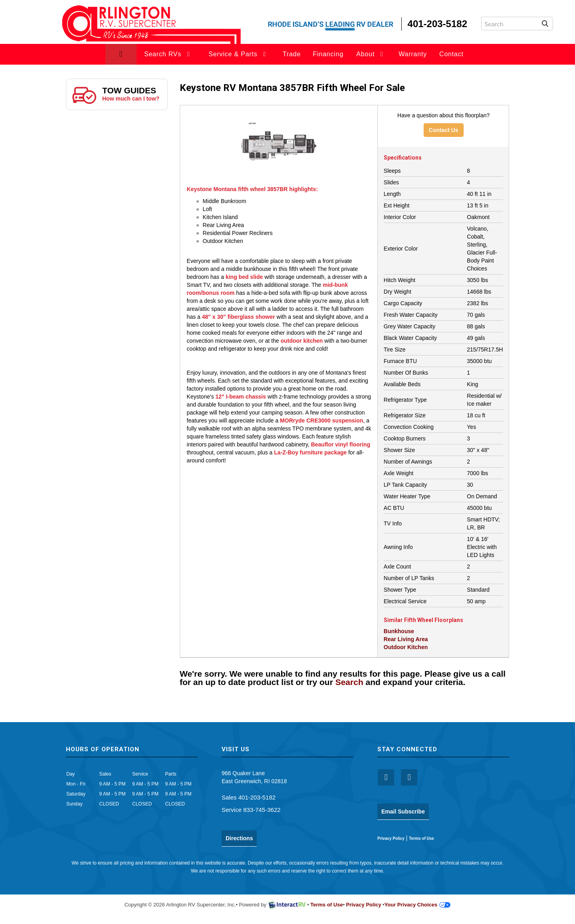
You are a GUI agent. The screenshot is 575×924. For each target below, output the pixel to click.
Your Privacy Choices (418, 905)
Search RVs (168, 54)
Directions (239, 838)
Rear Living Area (406, 639)
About (371, 54)
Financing (328, 54)
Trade (292, 54)
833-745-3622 (262, 810)
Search (349, 682)
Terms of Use (421, 838)
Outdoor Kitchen (406, 647)
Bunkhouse (399, 631)
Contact (451, 54)
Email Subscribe (403, 811)
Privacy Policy (391, 838)
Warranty (413, 54)
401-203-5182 (257, 797)
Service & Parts (239, 54)
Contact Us (444, 130)
